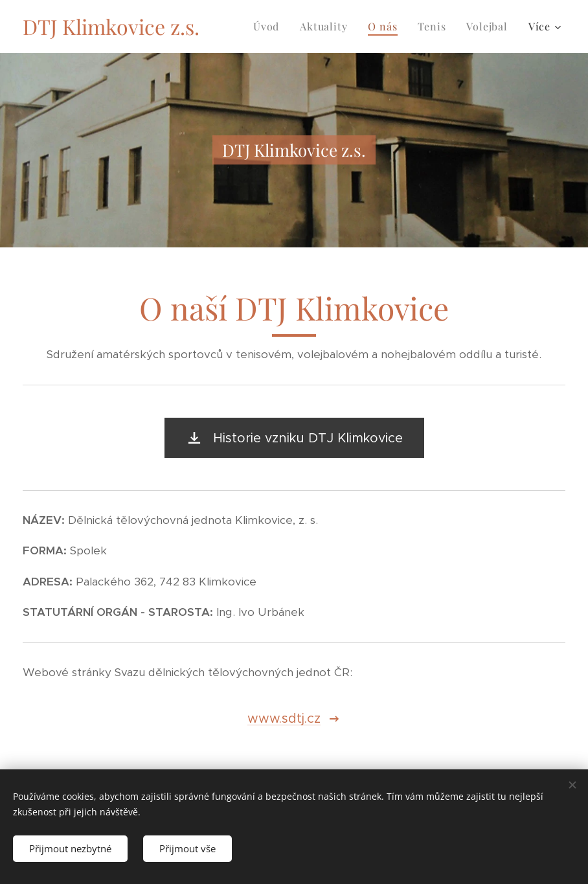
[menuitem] (270, 27)
